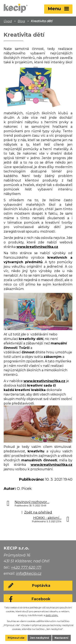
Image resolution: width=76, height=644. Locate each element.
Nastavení (61, 638)
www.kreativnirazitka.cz (37, 247)
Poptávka (41, 586)
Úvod (8, 21)
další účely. (52, 615)
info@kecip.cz (29, 574)
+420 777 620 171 (26, 567)
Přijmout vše (16, 638)
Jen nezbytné (40, 638)
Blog (21, 21)
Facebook (41, 599)
